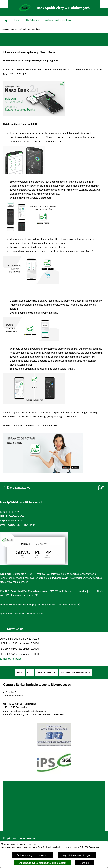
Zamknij (84, 863)
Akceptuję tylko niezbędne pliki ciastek (42, 863)
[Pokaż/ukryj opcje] (4, 4)
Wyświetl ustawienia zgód (77, 855)
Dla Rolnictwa (34, 20)
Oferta (18, 20)
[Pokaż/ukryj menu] (104, 4)
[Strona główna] (6, 21)
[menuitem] (20, 673)
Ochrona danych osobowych (33, 855)
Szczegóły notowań (11, 659)
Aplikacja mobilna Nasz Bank (60, 20)
